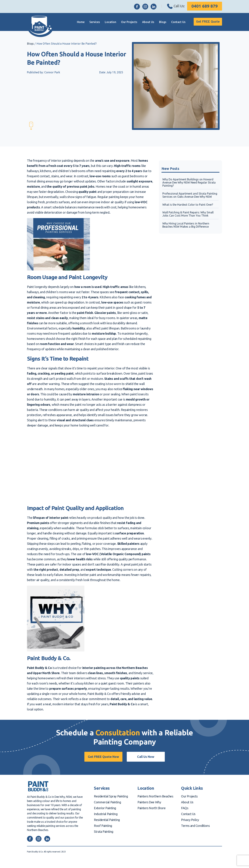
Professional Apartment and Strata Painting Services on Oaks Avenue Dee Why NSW (190, 195)
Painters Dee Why (149, 802)
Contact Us (175, 22)
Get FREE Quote (206, 22)
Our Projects (125, 22)
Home (77, 22)
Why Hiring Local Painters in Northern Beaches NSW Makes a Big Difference (186, 225)
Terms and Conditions (195, 826)
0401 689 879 (205, 6)
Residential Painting (107, 820)
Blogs (159, 22)
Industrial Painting (106, 814)
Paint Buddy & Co (39, 668)
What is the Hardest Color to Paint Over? (188, 205)
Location (107, 22)
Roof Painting (103, 826)
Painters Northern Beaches (155, 796)
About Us (144, 22)
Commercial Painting (107, 802)
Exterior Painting (105, 808)
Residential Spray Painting (111, 796)
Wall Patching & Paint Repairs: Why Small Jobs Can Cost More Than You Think (188, 214)
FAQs (185, 808)
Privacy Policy (190, 820)
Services (91, 22)
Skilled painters (128, 544)
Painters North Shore (151, 808)
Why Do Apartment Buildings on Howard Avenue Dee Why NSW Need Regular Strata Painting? (189, 183)
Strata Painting (104, 832)
